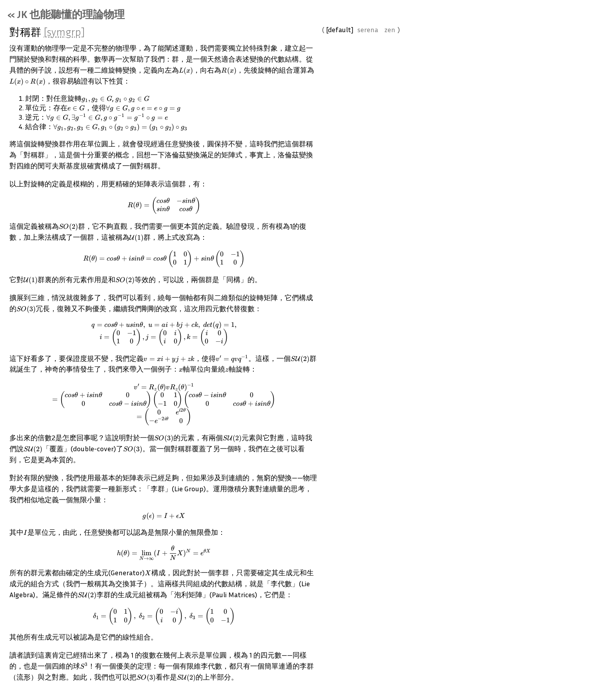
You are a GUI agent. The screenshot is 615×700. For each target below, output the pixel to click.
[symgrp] (71, 38)
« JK (73, 21)
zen (397, 36)
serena (374, 36)
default (346, 36)
